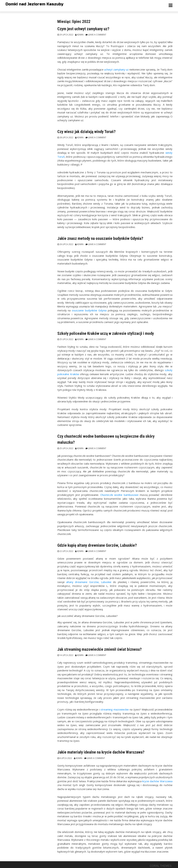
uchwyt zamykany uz (116, 69)
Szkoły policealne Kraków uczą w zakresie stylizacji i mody (106, 333)
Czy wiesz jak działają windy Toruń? (86, 132)
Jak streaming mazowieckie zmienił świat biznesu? (100, 649)
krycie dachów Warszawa (157, 781)
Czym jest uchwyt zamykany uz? (83, 29)
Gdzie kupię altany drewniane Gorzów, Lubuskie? (97, 545)
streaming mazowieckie (115, 709)
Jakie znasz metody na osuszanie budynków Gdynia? (100, 238)
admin (80, 35)
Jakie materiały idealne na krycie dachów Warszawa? (101, 752)
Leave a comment (97, 35)
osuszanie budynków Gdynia (89, 310)
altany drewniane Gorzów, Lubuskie (89, 582)
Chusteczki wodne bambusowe (119, 495)
